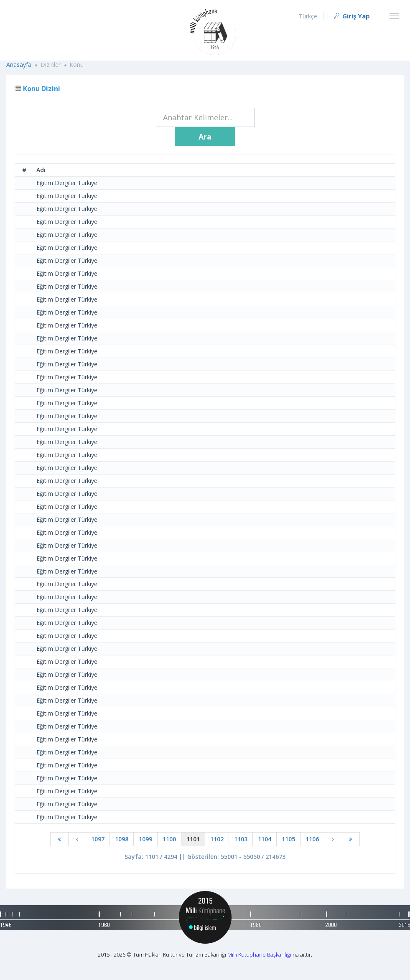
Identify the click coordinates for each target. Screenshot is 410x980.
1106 (312, 839)
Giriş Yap (351, 16)
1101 (193, 839)
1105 (288, 839)
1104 (265, 839)
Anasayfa (19, 65)
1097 (98, 839)
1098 (122, 839)
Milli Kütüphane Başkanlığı (259, 955)
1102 (217, 839)
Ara (205, 137)
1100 (169, 839)
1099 (145, 839)
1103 (241, 839)
